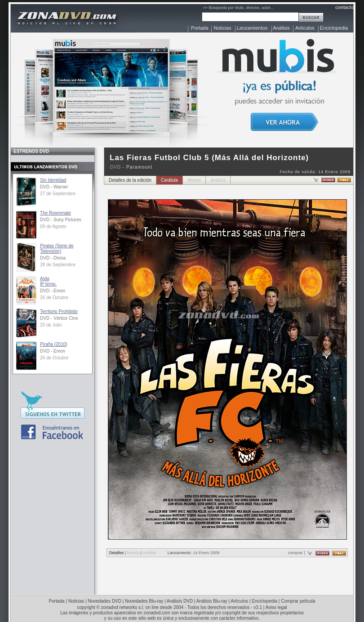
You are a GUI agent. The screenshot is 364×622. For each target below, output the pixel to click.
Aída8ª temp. (48, 281)
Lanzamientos (252, 28)
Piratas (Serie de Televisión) (57, 248)
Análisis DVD (180, 601)
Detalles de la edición (130, 180)
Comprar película (298, 601)
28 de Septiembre (58, 265)
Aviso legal (276, 607)
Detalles (117, 553)
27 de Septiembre (58, 194)
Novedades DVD (105, 601)
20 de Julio (51, 325)
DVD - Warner (54, 187)
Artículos (305, 28)
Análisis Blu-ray (212, 601)
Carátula (169, 180)
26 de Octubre (54, 298)
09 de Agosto (53, 226)
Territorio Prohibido (59, 311)
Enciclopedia (334, 28)
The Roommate (55, 213)
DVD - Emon (53, 291)
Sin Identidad (53, 180)
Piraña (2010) (54, 344)
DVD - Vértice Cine (59, 318)
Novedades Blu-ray (144, 601)
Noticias (223, 28)
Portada (200, 28)
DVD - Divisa (53, 258)
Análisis (281, 28)
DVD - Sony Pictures (61, 220)
